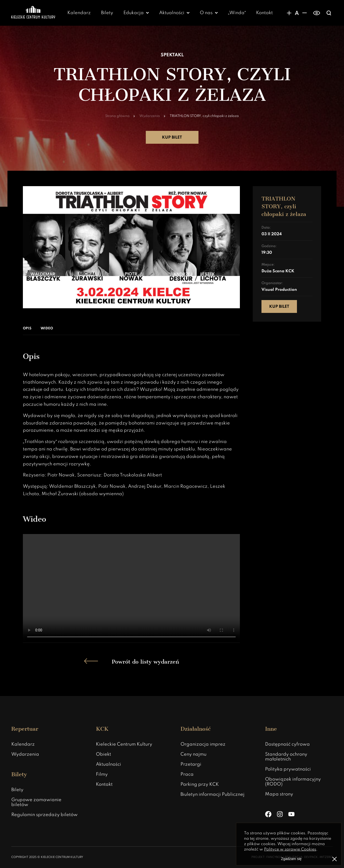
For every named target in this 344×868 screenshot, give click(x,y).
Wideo (47, 328)
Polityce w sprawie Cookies (290, 849)
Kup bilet (172, 138)
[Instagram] (280, 814)
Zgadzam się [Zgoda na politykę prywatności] (291, 859)
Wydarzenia (25, 754)
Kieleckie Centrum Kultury (124, 744)
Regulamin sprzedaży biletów (44, 815)
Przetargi (191, 764)
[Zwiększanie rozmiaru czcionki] (289, 13)
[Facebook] (268, 814)
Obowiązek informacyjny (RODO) (293, 782)
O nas (206, 13)
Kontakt (264, 13)
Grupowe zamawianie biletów (36, 802)
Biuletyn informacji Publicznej (212, 794)
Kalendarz (79, 13)
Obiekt (103, 754)
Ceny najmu (193, 754)
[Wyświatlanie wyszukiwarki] (329, 13)
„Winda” (237, 13)
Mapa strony (279, 794)
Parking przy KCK (200, 784)
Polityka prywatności (288, 769)
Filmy (102, 774)
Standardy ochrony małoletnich (286, 757)
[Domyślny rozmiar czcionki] (297, 13)
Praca (187, 774)
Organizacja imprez (203, 744)
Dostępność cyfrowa (287, 744)
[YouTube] (291, 814)
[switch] (317, 13)
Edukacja (134, 13)
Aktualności (172, 13)
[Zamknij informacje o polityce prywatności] (334, 859)
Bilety (107, 13)
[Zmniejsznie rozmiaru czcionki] (304, 13)
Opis (27, 328)
